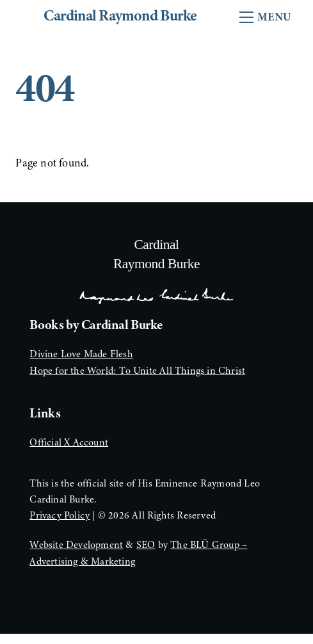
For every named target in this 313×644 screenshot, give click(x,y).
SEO (146, 545)
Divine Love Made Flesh (81, 354)
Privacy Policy (60, 515)
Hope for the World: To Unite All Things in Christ (137, 371)
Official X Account (69, 442)
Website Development (76, 545)
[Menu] (266, 17)
